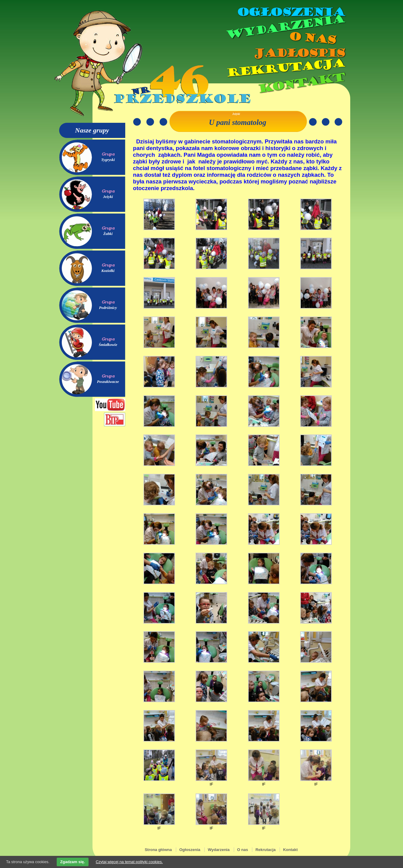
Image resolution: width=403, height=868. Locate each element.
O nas (312, 38)
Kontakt (301, 83)
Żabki (108, 234)
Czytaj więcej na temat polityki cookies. (129, 862)
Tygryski (108, 160)
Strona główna (158, 850)
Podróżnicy (108, 308)
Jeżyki (108, 197)
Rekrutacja (285, 68)
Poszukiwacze (108, 382)
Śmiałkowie (108, 345)
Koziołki (108, 271)
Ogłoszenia (290, 12)
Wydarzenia (285, 27)
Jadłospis (299, 53)
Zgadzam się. (73, 862)
